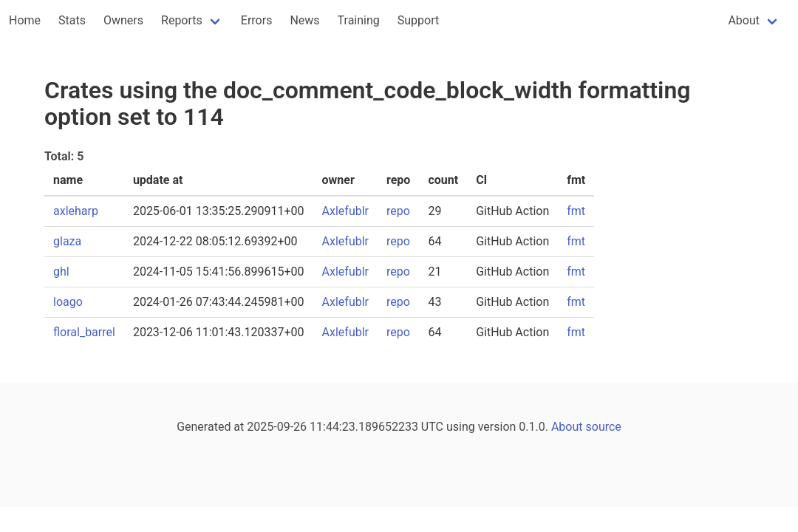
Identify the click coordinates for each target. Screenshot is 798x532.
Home (25, 20)
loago (68, 302)
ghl (61, 272)
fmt (576, 211)
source (604, 427)
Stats (72, 20)
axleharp (76, 211)
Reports (182, 20)
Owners (123, 20)
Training (359, 20)
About (744, 20)
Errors (257, 20)
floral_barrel (84, 332)
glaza (67, 241)
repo (398, 211)
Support (418, 20)
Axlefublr (345, 211)
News (304, 20)
